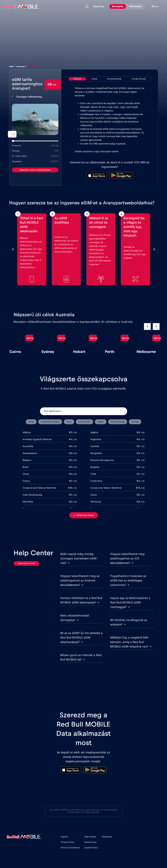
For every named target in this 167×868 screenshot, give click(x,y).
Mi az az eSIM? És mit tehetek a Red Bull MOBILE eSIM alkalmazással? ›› (81, 638)
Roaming (21, 67)
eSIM (11, 67)
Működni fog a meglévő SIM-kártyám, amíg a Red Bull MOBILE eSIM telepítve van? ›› (131, 642)
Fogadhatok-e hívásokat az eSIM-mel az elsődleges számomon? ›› (128, 580)
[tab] (77, 79)
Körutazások (136, 6)
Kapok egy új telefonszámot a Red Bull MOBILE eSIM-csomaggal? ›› (130, 602)
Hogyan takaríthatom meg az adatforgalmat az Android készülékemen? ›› (80, 580)
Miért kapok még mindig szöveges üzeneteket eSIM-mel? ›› (79, 558)
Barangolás (118, 6)
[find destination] (84, 411)
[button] (156, 327)
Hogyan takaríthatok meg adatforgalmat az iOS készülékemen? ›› (127, 558)
